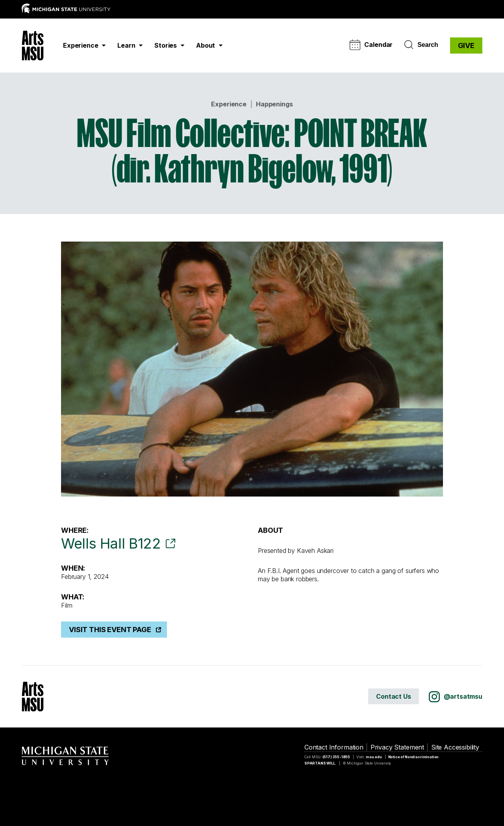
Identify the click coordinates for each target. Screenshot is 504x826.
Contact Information (334, 747)
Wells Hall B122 (111, 543)
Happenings (274, 104)
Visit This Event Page (110, 630)
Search (421, 45)
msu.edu (374, 757)
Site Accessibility (455, 747)
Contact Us (393, 696)
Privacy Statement (397, 747)
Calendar (371, 45)
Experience (229, 104)
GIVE (466, 46)
